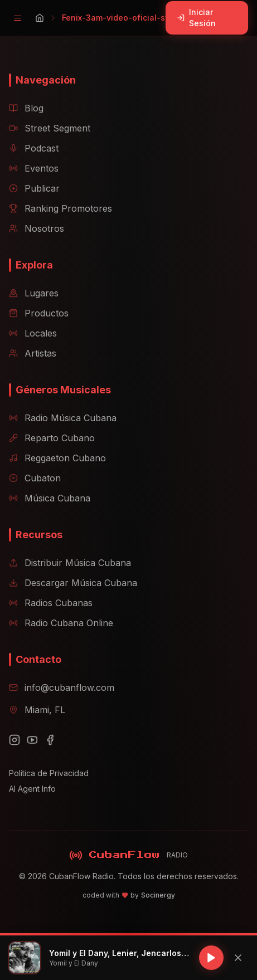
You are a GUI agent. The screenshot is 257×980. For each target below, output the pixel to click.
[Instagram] (14, 740)
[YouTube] (32, 740)
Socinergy (158, 895)
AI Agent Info (32, 789)
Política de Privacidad (49, 773)
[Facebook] (50, 740)
